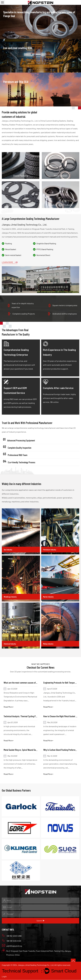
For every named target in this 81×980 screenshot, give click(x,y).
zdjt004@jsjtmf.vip (12, 946)
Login (4, 977)
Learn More (10, 262)
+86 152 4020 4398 (12, 936)
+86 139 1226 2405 (11, 941)
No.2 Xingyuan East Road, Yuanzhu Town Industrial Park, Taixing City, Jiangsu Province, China (37, 953)
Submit (40, 921)
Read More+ (9, 707)
